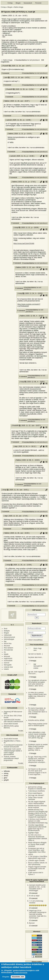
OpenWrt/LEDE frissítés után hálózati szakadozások (13, 721)
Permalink (46, 66)
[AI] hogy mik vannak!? (36, 795)
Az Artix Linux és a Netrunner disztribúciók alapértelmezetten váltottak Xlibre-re (38, 838)
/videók (6, 669)
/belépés (7, 631)
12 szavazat (33, 908)
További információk (20, 974)
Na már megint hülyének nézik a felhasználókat (37, 803)
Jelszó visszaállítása (35, 640)
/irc (5, 652)
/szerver (7, 663)
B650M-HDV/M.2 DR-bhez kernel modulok (37, 807)
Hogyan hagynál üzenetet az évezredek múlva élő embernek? (37, 869)
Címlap (10, 3)
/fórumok (7, 646)
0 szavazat (5, 73)
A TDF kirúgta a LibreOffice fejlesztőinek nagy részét (38, 857)
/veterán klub (8, 667)
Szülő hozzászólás (44, 77)
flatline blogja (19, 7)
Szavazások (28, 3)
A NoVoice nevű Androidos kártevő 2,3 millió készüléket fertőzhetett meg (38, 821)
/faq (5, 641)
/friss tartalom (8, 648)
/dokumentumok (9, 637)
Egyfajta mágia (33, 833)
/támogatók (8, 665)
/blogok (6, 633)
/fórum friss (8, 644)
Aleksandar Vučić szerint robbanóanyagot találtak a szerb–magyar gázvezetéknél (13, 752)
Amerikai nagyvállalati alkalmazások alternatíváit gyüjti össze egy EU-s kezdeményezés (37, 828)
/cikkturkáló (8, 635)
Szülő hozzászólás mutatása (46, 77)
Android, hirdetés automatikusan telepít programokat (11, 758)
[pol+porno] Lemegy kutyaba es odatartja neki (37, 788)
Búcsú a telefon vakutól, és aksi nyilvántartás (38, 864)
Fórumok (38, 3)
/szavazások (8, 661)
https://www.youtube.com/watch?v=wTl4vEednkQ (29, 305)
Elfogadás (6, 978)
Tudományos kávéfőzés (36, 791)
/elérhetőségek (9, 639)
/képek (6, 654)
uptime (31, 854)
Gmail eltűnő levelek (11, 724)
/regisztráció (8, 658)
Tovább (21, 731)
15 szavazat (33, 898)
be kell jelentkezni (34, 60)
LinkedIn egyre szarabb (36, 861)
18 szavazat (33, 893)
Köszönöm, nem (18, 978)
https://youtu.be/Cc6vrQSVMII (24, 244)
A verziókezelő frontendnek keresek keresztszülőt (13, 746)
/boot (6, 629)
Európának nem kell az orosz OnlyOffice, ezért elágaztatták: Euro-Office (37, 850)
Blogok (18, 3)
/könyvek (7, 656)
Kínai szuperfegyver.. (36, 793)
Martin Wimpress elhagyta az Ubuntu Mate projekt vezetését (37, 844)
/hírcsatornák (8, 650)
